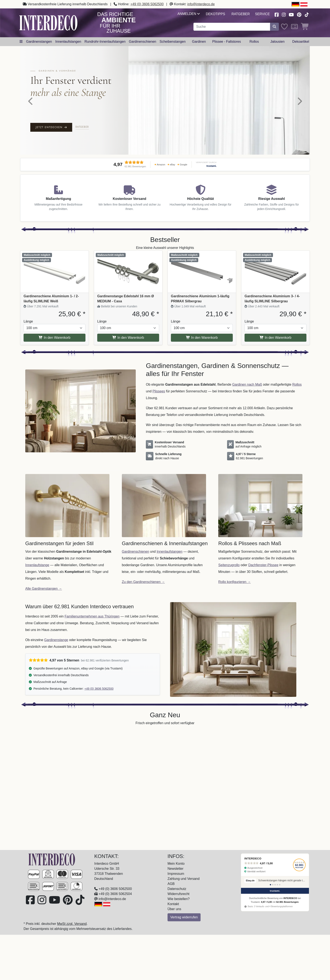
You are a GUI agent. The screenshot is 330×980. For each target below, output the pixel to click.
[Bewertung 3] (275, 885)
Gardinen (199, 42)
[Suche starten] (274, 27)
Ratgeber (241, 14)
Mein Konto (176, 864)
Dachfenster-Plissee (263, 565)
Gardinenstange (56, 640)
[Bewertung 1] (270, 885)
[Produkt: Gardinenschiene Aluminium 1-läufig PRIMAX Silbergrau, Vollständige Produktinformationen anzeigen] (202, 272)
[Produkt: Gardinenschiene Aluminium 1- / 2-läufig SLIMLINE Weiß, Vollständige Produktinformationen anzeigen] (55, 272)
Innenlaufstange (37, 565)
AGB (171, 884)
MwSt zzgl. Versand (72, 924)
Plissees (159, 391)
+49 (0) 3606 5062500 (147, 4)
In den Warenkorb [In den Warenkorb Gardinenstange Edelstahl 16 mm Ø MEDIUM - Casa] (128, 338)
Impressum (176, 874)
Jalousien (277, 42)
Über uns (174, 909)
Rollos (254, 42)
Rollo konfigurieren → (234, 582)
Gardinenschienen (142, 42)
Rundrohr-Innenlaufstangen (105, 42)
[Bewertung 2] (273, 885)
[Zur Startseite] (52, 859)
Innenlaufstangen (68, 42)
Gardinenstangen (39, 42)
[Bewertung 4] (277, 885)
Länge (28, 321)
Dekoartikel (301, 42)
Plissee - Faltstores (226, 42)
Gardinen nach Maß (247, 384)
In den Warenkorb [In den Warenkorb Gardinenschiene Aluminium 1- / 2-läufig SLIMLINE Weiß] (54, 338)
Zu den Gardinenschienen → (143, 582)
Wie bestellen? (179, 899)
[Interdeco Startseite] (48, 23)
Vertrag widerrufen (184, 917)
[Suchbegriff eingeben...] (232, 27)
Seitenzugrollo (229, 565)
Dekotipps (216, 14)
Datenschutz (177, 889)
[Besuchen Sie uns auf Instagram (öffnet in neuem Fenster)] (284, 14)
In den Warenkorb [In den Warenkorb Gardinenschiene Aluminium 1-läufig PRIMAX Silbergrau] (202, 338)
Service (262, 14)
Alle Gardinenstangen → (44, 589)
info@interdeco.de (201, 4)
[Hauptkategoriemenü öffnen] (21, 42)
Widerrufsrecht (178, 894)
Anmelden (188, 14)
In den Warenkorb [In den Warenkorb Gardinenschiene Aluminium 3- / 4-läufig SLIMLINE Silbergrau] (275, 338)
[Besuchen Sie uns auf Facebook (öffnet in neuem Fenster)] (277, 14)
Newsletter (176, 869)
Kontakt (173, 904)
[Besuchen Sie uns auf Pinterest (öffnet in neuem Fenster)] (299, 14)
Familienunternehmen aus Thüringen (92, 616)
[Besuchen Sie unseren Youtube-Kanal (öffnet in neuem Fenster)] (291, 14)
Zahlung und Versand (184, 879)
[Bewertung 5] (280, 885)
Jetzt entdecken (51, 127)
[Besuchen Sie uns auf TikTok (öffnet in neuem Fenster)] (307, 14)
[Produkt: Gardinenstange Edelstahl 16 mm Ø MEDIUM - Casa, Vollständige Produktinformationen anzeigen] (128, 272)
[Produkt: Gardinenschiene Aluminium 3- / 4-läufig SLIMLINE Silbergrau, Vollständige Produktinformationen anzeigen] (275, 272)
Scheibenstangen (173, 42)
